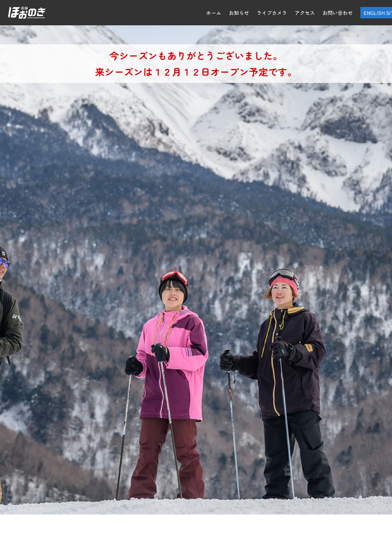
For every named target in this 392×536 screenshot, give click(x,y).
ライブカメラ (272, 13)
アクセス (305, 13)
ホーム (214, 13)
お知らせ (239, 13)
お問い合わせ (338, 13)
